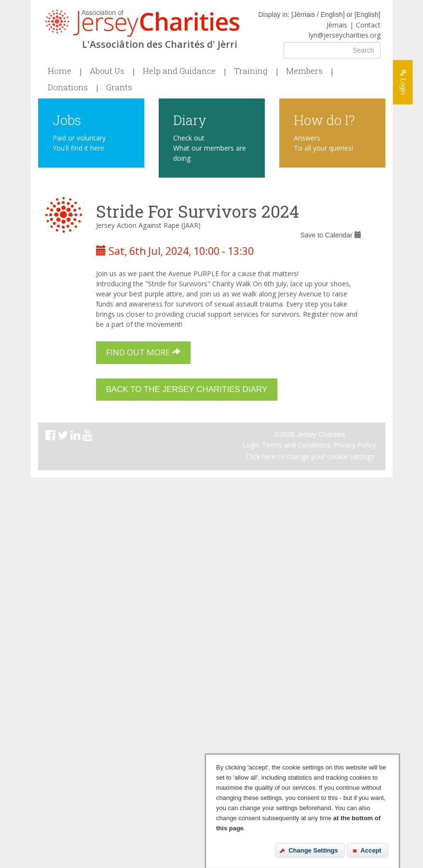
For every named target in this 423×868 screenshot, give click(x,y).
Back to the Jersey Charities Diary (187, 389)
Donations (68, 87)
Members (304, 71)
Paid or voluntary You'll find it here (79, 143)
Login (251, 445)
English (368, 14)
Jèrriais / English (318, 14)
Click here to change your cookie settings (310, 456)
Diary (190, 119)
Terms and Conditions (296, 445)
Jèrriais (337, 25)
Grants (119, 87)
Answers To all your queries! (323, 143)
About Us (107, 71)
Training (251, 71)
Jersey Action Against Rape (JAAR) (148, 225)
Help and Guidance (179, 71)
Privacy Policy (355, 445)
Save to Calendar (330, 235)
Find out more (143, 352)
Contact (368, 25)
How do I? (324, 119)
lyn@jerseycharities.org (345, 35)
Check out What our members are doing (210, 148)
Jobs (67, 119)
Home (60, 71)
